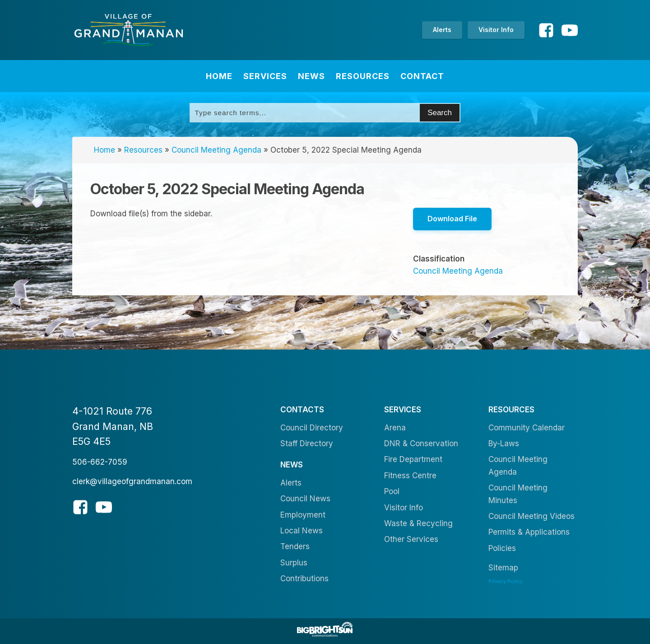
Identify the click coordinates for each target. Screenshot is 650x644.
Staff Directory (307, 443)
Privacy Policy (506, 581)
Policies (502, 548)
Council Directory (312, 428)
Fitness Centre (410, 476)
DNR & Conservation (421, 443)
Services (265, 76)
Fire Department (413, 459)
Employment (303, 515)
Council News (305, 499)
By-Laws (504, 443)
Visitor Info (496, 30)
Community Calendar (527, 428)
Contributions (304, 579)
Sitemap (503, 568)
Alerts (442, 30)
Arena (395, 428)
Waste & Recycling (418, 523)
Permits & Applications (529, 532)
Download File (452, 219)
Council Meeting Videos (532, 516)
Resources (363, 76)
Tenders (295, 546)
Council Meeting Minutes (518, 494)
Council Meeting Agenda (216, 150)
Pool (392, 491)
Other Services (411, 539)
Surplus (294, 563)
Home (219, 76)
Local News (302, 531)
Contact (422, 76)
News (311, 76)
